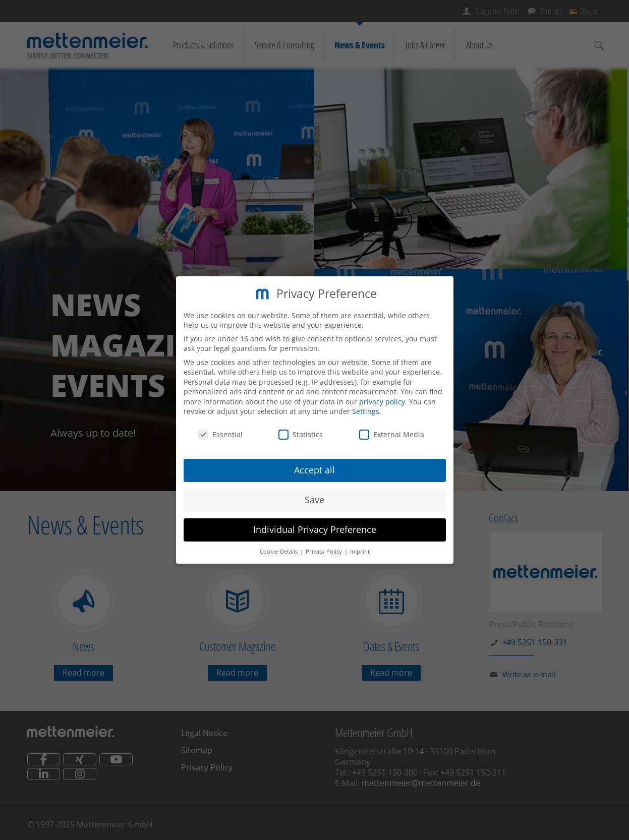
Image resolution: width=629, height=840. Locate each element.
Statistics (301, 434)
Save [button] (314, 500)
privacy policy (382, 402)
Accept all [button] (314, 470)
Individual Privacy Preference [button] (315, 529)
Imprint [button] (360, 552)
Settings (366, 411)
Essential (220, 434)
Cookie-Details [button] (279, 552)
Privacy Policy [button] (325, 552)
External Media (392, 434)
